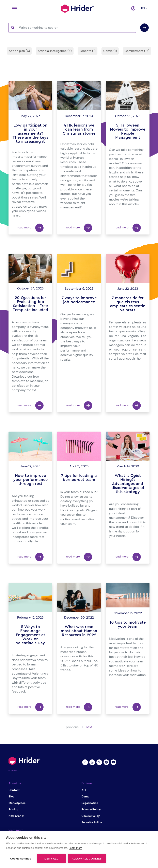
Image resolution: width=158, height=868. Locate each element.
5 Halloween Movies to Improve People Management (128, 131)
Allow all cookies (87, 859)
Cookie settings (21, 859)
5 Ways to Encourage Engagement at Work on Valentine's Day (30, 635)
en (143, 8)
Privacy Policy (91, 809)
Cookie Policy (91, 816)
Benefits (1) (88, 51)
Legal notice (90, 803)
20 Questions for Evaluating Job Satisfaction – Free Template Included (30, 304)
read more (30, 228)
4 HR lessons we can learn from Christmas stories (79, 129)
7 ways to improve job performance (79, 300)
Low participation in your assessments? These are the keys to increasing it (30, 133)
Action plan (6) (19, 51)
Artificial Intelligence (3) (55, 51)
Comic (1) (110, 51)
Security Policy (92, 822)
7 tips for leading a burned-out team (79, 478)
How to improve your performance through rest (30, 480)
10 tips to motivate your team (128, 624)
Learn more (75, 848)
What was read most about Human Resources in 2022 (79, 631)
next (89, 727)
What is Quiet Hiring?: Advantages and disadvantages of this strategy (128, 484)
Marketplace (17, 803)
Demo (85, 796)
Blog (11, 796)
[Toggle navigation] (14, 9)
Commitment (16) (137, 51)
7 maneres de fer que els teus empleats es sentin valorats (128, 304)
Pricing (13, 809)
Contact (14, 790)
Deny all (51, 859)
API (84, 790)
